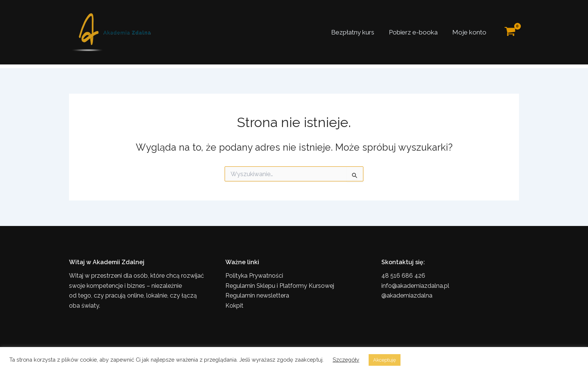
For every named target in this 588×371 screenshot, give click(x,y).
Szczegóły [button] (346, 360)
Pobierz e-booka (416, 32)
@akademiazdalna (407, 295)
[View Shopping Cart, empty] (510, 32)
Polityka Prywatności (254, 276)
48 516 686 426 (403, 276)
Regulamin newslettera (257, 295)
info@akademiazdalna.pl (415, 286)
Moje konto (470, 32)
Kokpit (234, 306)
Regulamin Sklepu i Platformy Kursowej (280, 286)
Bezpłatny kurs (357, 32)
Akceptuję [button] (385, 360)
